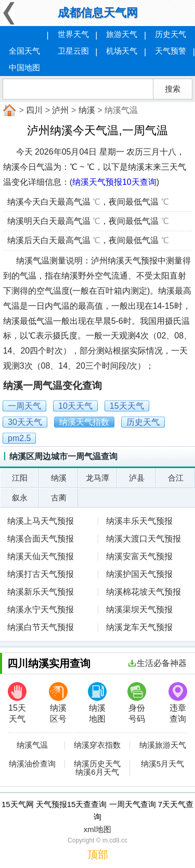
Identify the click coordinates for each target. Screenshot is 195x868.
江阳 (20, 478)
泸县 (137, 478)
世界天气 (73, 34)
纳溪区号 (58, 703)
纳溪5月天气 (162, 764)
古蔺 (59, 498)
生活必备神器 (158, 663)
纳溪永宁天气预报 (41, 609)
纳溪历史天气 (97, 764)
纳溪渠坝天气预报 (139, 609)
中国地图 (24, 67)
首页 (8, 110)
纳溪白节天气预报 (41, 627)
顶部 (98, 854)
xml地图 (97, 829)
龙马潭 (97, 478)
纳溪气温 (32, 745)
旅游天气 (122, 34)
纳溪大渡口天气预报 (144, 539)
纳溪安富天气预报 (139, 556)
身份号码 (137, 703)
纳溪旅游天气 (163, 745)
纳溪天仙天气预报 (41, 556)
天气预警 (171, 51)
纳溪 (87, 110)
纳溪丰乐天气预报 (139, 521)
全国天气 (24, 51)
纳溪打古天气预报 (41, 574)
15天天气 (17, 703)
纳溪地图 (97, 703)
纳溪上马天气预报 (41, 521)
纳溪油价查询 (32, 764)
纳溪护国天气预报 (139, 574)
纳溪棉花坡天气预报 (144, 592)
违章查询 (178, 703)
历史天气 (171, 34)
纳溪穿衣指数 (97, 745)
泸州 (60, 110)
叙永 (20, 498)
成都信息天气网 (98, 13)
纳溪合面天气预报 (41, 539)
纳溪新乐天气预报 (41, 592)
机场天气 (122, 51)
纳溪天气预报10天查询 (114, 182)
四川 (34, 110)
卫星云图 (73, 51)
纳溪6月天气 (97, 772)
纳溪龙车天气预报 (139, 627)
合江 (176, 478)
